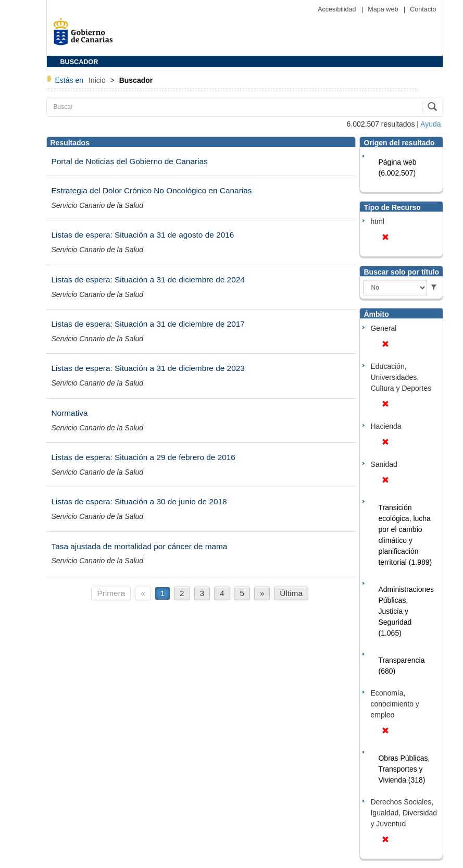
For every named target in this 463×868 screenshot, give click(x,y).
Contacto (423, 9)
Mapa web (384, 9)
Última (291, 593)
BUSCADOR (79, 62)
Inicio (98, 80)
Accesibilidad (338, 9)
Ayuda (430, 124)
